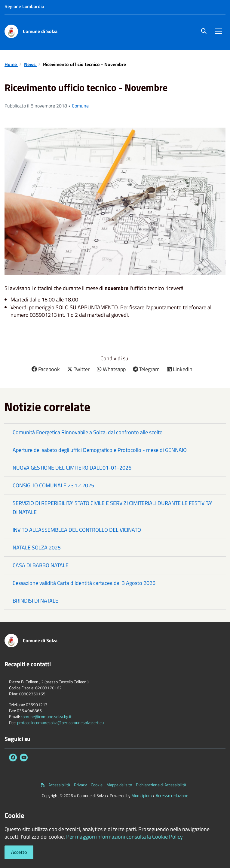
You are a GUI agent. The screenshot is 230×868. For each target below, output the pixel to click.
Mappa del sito (119, 785)
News (31, 64)
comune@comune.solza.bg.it (46, 717)
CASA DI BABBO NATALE (41, 565)
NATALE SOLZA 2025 (37, 547)
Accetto (19, 852)
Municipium (142, 795)
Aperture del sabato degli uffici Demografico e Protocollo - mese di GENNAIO (100, 450)
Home (11, 64)
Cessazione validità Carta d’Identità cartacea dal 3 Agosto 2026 (84, 583)
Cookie (97, 785)
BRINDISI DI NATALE (35, 601)
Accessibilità (59, 785)
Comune (80, 106)
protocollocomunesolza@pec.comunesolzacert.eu (60, 723)
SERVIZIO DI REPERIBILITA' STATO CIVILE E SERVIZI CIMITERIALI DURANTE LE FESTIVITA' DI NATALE (112, 508)
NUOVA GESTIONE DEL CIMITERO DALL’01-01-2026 (72, 468)
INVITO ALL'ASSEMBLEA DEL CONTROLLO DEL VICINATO (77, 530)
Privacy (80, 785)
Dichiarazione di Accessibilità (161, 785)
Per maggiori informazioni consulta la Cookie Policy (124, 837)
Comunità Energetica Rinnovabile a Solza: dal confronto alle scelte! (88, 432)
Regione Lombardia (24, 6)
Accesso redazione (172, 795)
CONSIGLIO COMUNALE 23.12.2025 (53, 485)
